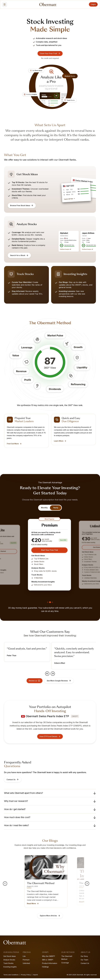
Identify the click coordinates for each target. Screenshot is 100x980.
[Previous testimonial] (47, 674)
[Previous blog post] (5, 885)
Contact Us (13, 781)
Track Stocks (8, 965)
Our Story (84, 958)
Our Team (84, 961)
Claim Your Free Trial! (50, 54)
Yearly (56, 508)
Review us (34, 682)
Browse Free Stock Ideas (22, 206)
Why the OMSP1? (49, 958)
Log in (92, 4)
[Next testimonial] (53, 674)
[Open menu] (5, 4)
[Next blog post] (87, 885)
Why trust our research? (50, 803)
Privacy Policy (26, 976)
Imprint (35, 976)
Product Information (50, 965)
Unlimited (26, 965)
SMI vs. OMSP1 (48, 961)
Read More (33, 905)
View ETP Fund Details (50, 738)
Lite (24, 958)
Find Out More (14, 444)
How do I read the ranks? (50, 827)
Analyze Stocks (9, 961)
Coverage (65, 964)
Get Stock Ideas (10, 958)
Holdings (45, 968)
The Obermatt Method (67, 959)
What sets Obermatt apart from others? (50, 795)
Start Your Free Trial (49, 551)
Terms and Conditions (11, 976)
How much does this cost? (50, 819)
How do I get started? (50, 811)
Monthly (44, 508)
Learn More (60, 441)
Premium (26, 961)
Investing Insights (10, 968)
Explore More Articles (50, 917)
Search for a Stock (19, 256)
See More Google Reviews (59, 682)
